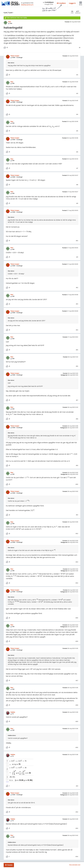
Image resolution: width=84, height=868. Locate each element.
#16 (77, 366)
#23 (77, 562)
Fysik (5, 13)
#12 (77, 288)
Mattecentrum (27, 5)
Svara (10, 865)
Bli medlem (61, 3)
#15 (77, 350)
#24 (77, 583)
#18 (77, 419)
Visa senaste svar (75, 865)
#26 (77, 641)
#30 (77, 748)
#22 (77, 534)
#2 (77, 75)
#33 (77, 828)
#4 (77, 115)
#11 (77, 257)
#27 (77, 681)
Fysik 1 (11, 13)
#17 (77, 400)
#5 (77, 131)
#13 (77, 304)
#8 (77, 185)
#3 (77, 94)
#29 (77, 722)
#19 (77, 466)
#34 (77, 857)
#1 (80, 48)
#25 (77, 618)
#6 (77, 152)
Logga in (72, 3)
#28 (77, 705)
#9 (77, 204)
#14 (77, 330)
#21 (77, 515)
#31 (77, 786)
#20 (77, 484)
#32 (77, 812)
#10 (77, 241)
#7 (77, 168)
